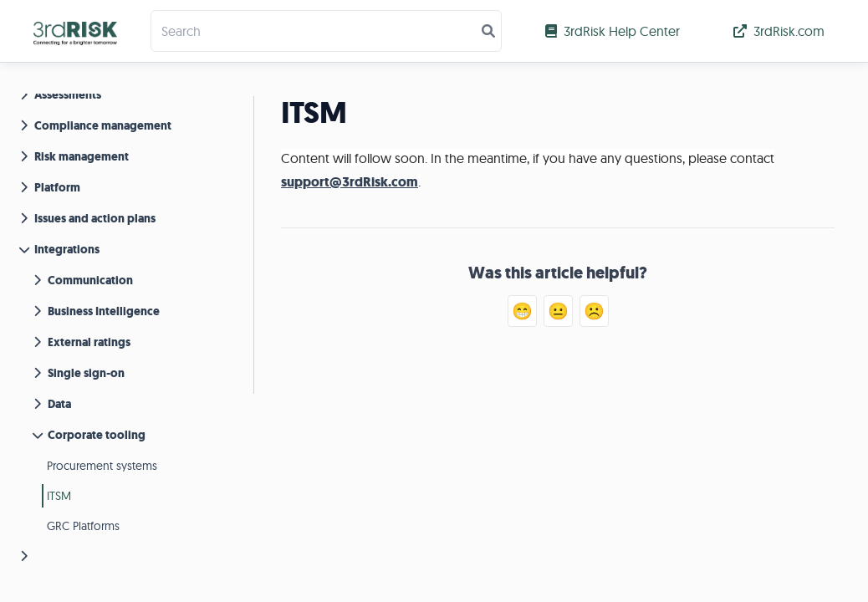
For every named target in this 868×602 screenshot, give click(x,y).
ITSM (59, 496)
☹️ (594, 311)
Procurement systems (102, 466)
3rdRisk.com (779, 31)
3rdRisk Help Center (613, 31)
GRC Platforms (83, 526)
